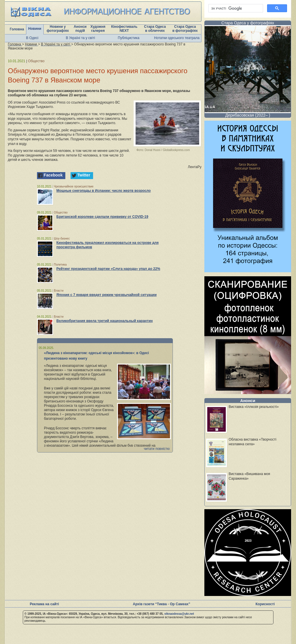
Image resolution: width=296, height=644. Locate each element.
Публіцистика (129, 38)
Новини (35, 29)
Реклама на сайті (44, 604)
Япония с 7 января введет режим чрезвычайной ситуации (107, 295)
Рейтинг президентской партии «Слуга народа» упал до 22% (108, 269)
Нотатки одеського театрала (177, 38)
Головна (17, 29)
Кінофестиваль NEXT (124, 29)
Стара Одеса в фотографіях (185, 29)
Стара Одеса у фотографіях (248, 23)
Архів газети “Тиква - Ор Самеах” (162, 604)
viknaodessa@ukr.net (179, 614)
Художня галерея (98, 29)
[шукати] (235, 8)
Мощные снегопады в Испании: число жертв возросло (103, 191)
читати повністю (157, 449)
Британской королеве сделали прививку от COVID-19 (102, 217)
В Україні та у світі (81, 38)
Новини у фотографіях (58, 29)
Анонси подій (80, 29)
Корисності (265, 604)
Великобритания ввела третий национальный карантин (104, 321)
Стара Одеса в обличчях (155, 29)
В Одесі (32, 38)
